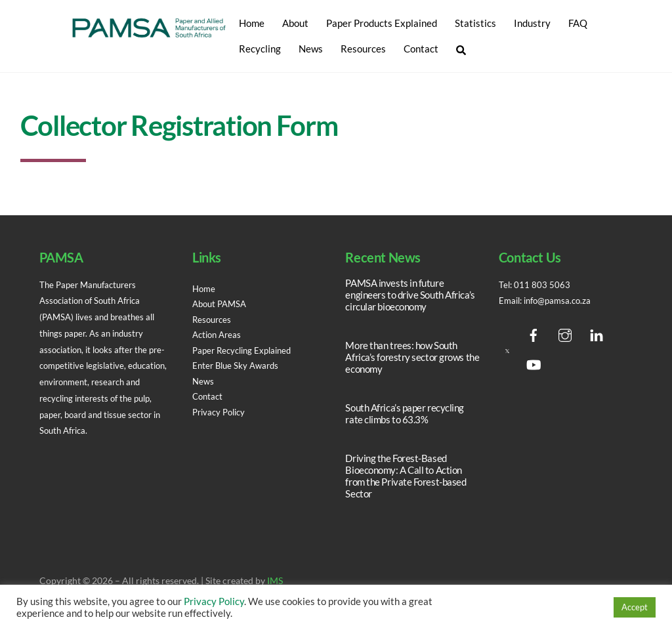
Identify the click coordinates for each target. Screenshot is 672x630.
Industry (532, 23)
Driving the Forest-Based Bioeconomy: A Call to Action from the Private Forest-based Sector (406, 476)
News (311, 49)
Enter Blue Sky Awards (238, 366)
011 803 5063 (543, 285)
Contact (421, 49)
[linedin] (597, 333)
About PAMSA (222, 304)
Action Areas (219, 335)
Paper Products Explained (382, 23)
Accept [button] (635, 607)
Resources (363, 49)
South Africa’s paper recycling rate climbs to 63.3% (405, 413)
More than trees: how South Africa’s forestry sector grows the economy (412, 357)
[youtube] (534, 362)
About (295, 23)
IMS (275, 581)
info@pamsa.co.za (563, 301)
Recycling (260, 49)
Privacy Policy (221, 412)
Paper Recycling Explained (246, 350)
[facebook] (534, 333)
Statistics (475, 23)
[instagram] (565, 333)
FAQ (578, 23)
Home (252, 23)
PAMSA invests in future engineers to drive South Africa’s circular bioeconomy (410, 295)
